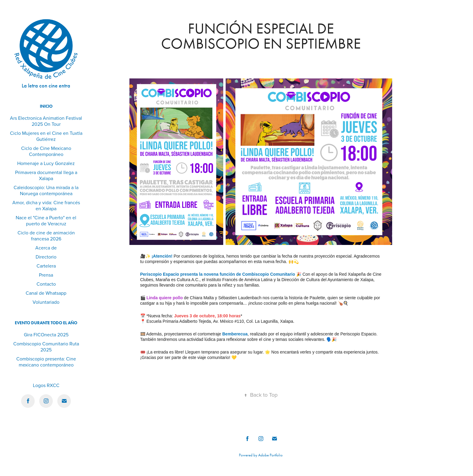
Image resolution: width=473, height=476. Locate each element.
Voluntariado (46, 302)
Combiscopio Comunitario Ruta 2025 (46, 347)
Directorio (46, 257)
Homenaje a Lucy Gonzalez (46, 163)
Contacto (46, 284)
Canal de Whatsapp (46, 293)
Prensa (46, 275)
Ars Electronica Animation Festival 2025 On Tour (46, 121)
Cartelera (46, 266)
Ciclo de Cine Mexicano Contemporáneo (46, 151)
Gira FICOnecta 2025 (46, 335)
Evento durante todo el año (46, 323)
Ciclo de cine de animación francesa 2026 (46, 236)
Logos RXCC (46, 385)
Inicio (46, 106)
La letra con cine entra (46, 86)
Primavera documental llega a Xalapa (46, 175)
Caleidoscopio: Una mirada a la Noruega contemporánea (46, 190)
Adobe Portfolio (270, 455)
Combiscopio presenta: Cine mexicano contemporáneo (46, 362)
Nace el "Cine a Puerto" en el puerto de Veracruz (46, 221)
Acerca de (46, 248)
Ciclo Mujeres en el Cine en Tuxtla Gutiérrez (46, 136)
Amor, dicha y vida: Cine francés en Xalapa (46, 205)
